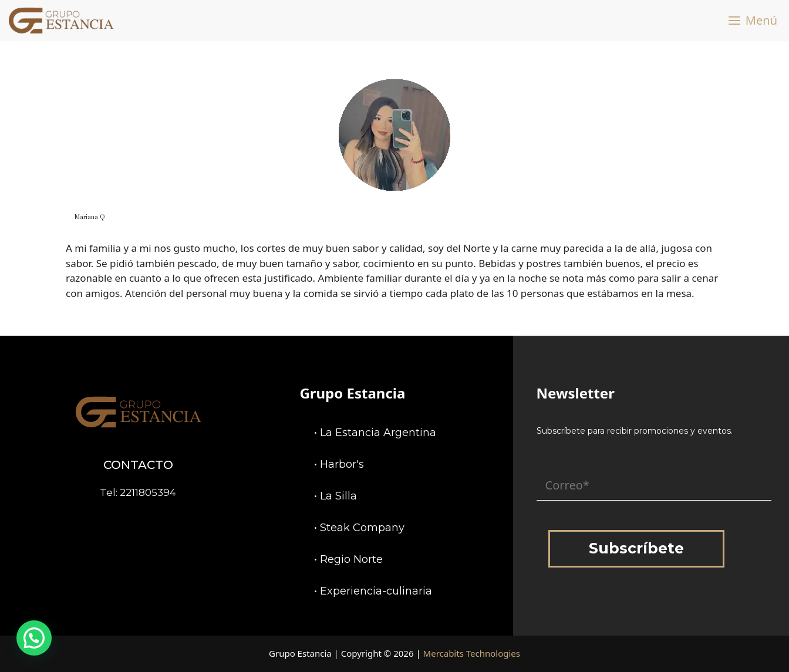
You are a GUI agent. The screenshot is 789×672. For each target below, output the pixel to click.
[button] (34, 638)
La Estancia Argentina (378, 433)
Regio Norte (351, 559)
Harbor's (342, 464)
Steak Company (362, 528)
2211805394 (148, 492)
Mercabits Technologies (472, 653)
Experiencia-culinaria (376, 591)
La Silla (338, 496)
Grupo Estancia (352, 393)
